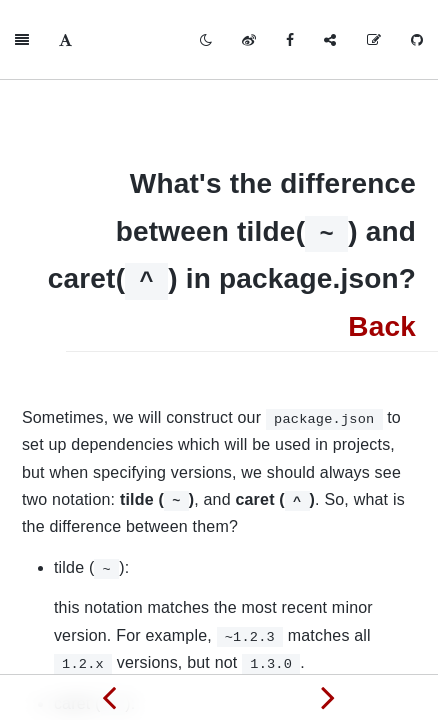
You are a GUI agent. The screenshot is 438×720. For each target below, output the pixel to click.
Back (382, 326)
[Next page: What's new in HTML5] (328, 697)
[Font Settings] (65, 40)
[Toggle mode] (206, 40)
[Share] (330, 40)
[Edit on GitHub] (374, 40)
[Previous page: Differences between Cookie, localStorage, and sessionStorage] (109, 697)
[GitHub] (417, 40)
